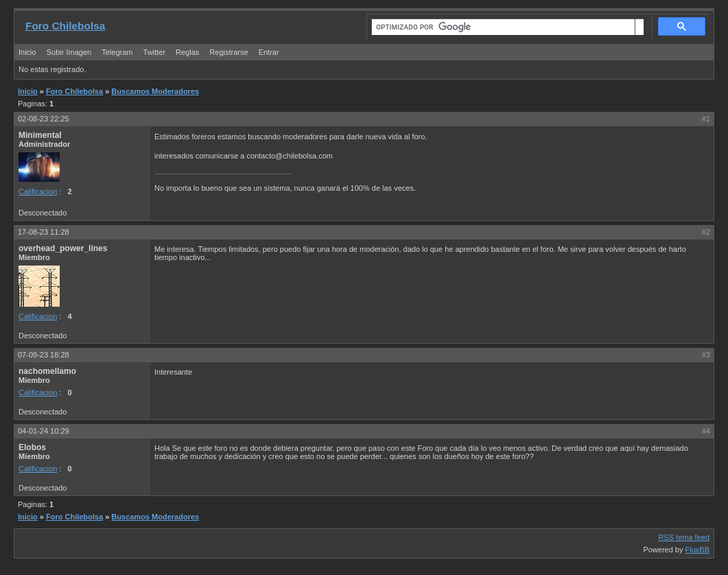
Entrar (269, 52)
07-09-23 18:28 (44, 355)
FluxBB (697, 550)
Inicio (27, 52)
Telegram (117, 52)
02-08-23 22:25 (44, 119)
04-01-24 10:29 (44, 431)
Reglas (187, 52)
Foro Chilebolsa (65, 26)
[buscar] (503, 27)
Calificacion (38, 191)
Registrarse (228, 52)
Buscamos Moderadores (155, 91)
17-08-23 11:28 (44, 232)
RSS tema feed (684, 537)
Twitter (155, 52)
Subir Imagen (69, 52)
